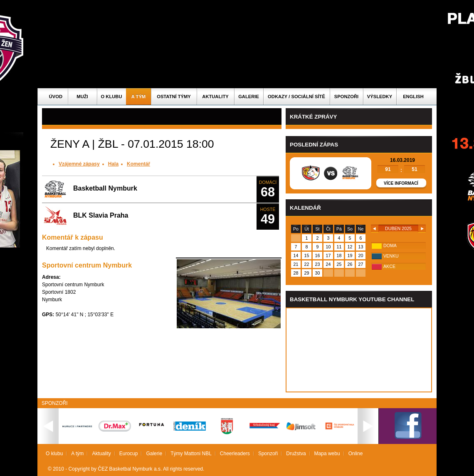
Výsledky (380, 97)
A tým (138, 97)
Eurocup (129, 454)
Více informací (401, 183)
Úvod (56, 97)
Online (356, 454)
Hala (113, 164)
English (413, 97)
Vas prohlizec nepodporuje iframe (359, 350)
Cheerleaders (235, 454)
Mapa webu (327, 454)
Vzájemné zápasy (79, 164)
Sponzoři (346, 97)
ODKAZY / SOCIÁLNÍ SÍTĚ (296, 97)
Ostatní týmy (174, 97)
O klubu (112, 97)
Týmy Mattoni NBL (191, 454)
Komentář (138, 164)
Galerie (249, 97)
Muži (82, 97)
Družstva (296, 454)
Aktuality (215, 97)
